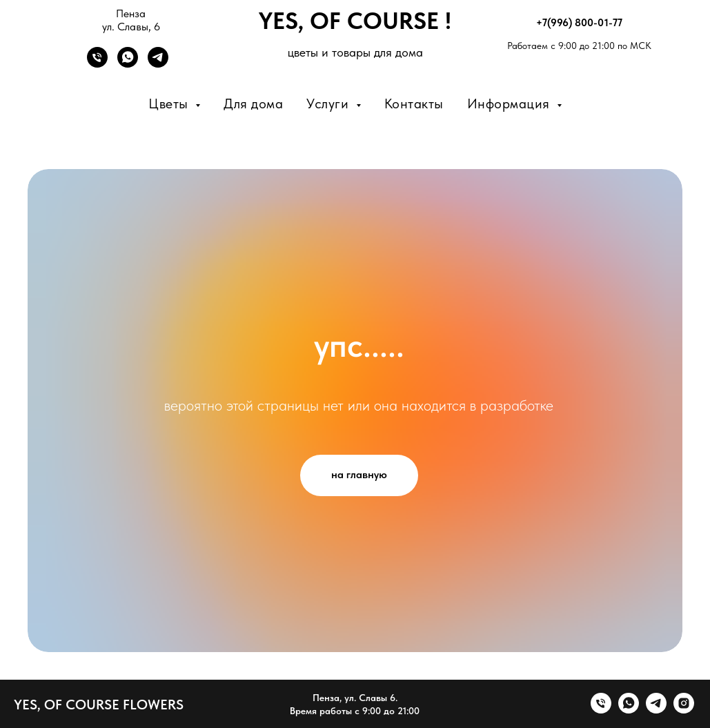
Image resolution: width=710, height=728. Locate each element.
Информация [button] (511, 104)
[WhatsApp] (128, 64)
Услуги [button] (329, 104)
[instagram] (684, 710)
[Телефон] (97, 64)
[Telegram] (158, 64)
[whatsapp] (629, 710)
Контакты (414, 104)
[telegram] (656, 710)
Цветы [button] (170, 104)
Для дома (253, 104)
